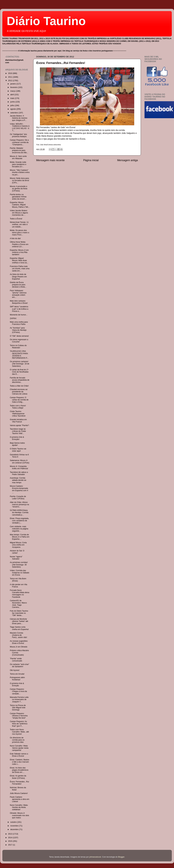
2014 (10, 838)
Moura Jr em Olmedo (19, 647)
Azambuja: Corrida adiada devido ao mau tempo (18, 480)
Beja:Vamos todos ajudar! (17, 444)
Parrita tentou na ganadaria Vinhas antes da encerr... (18, 197)
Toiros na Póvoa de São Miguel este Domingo (18, 708)
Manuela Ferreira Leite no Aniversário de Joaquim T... (19, 699)
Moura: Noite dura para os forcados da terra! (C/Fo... (20, 180)
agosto (13, 109)
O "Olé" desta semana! (19, 336)
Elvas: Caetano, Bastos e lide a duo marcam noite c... (20, 762)
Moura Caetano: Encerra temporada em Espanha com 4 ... (19, 489)
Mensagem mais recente (50, 160)
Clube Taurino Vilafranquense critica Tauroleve (18, 414)
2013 (10, 834)
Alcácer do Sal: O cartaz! (17, 552)
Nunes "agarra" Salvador (16, 558)
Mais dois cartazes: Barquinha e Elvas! (19, 302)
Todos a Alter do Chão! (19, 386)
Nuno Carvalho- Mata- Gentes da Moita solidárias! (19, 807)
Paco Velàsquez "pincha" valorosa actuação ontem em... (18, 294)
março (13, 91)
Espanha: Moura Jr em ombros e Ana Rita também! (19, 252)
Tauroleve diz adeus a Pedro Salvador (19, 473)
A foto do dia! (15, 238)
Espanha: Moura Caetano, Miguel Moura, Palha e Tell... (20, 205)
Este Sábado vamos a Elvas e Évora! (19, 755)
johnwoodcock (95, 857)
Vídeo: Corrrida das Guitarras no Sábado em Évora (20, 573)
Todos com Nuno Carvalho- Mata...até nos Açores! (19, 732)
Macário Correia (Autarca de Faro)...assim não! (18, 635)
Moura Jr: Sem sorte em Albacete (18, 157)
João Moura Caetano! (19, 793)
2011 (10, 77)
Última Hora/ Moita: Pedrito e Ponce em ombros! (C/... (19, 244)
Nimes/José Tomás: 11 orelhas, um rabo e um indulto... (19, 224)
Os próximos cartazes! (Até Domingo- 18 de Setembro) (20, 364)
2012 (10, 81)
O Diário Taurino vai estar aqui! (18, 450)
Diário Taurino (46, 21)
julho (13, 106)
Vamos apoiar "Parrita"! (19, 425)
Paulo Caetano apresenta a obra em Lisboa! (20, 799)
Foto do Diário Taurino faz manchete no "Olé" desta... (19, 613)
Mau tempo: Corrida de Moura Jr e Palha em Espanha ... (20, 537)
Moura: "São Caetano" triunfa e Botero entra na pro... (20, 172)
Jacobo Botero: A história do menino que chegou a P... (19, 118)
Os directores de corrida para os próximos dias (17, 740)
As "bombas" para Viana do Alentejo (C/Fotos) (18, 330)
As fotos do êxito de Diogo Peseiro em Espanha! (18, 277)
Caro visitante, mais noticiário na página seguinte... (19, 529)
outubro (14, 822)
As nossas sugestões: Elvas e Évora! (19, 642)
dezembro (15, 829)
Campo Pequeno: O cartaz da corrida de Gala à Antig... (19, 400)
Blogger (121, 857)
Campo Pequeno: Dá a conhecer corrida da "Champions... (19, 142)
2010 (10, 73)
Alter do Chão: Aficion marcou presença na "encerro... (19, 505)
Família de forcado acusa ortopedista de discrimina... (20, 380)
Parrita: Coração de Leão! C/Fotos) (18, 498)
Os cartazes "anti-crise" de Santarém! (20, 665)
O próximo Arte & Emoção (17, 684)
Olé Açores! (15, 670)
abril (12, 95)
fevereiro (14, 87)
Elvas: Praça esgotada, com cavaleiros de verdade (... (19, 521)
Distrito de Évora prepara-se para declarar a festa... (18, 285)
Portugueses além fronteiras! (17, 679)
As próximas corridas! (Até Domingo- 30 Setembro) (19, 565)
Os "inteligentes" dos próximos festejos (18, 135)
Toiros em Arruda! (17, 674)
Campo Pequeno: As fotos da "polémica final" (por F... (19, 724)
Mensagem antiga (127, 160)
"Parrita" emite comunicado (16, 660)
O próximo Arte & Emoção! (17, 438)
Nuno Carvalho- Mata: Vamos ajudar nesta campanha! (19, 748)
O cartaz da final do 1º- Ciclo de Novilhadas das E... (19, 372)
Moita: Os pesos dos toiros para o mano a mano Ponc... (20, 233)
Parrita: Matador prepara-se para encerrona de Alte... (19, 150)
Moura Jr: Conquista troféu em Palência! (19, 467)
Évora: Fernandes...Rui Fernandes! (61, 63)
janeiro (13, 84)
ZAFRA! (13, 318)
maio (13, 98)
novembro (15, 826)
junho (13, 102)
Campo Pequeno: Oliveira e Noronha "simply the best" (19, 716)
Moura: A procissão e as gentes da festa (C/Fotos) (19, 189)
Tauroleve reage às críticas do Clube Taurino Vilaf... (18, 431)
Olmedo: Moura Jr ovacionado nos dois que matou (19, 815)
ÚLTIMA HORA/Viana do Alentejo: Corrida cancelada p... (19, 513)
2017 (10, 845)
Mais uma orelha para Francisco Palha (19, 323)
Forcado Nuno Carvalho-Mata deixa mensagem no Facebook (20, 594)
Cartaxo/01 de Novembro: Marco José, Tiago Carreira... (18, 604)
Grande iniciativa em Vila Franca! (18, 421)
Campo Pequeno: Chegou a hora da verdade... (18, 691)
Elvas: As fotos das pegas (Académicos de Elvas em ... (19, 770)
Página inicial (91, 160)
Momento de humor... (19, 315)
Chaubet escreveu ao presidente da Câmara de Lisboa (19, 392)
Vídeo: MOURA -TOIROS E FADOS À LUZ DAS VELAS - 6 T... (20, 127)
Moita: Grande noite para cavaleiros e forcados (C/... (18, 164)
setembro (14, 113)
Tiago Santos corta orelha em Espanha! (19, 628)
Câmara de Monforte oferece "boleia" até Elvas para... (19, 621)
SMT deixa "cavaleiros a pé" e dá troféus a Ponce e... (19, 309)
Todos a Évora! (16, 219)
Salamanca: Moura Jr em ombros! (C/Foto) (20, 462)
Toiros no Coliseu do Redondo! (18, 347)
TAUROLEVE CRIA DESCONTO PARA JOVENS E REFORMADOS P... (19, 355)
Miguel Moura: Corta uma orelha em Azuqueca (18, 545)
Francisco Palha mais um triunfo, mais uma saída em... (20, 269)
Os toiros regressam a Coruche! (19, 341)
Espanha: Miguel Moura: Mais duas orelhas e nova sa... (19, 260)
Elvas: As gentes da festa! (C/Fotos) (18, 777)
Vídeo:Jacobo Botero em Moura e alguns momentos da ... (19, 213)
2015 (10, 841)
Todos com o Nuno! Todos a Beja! (18, 407)
